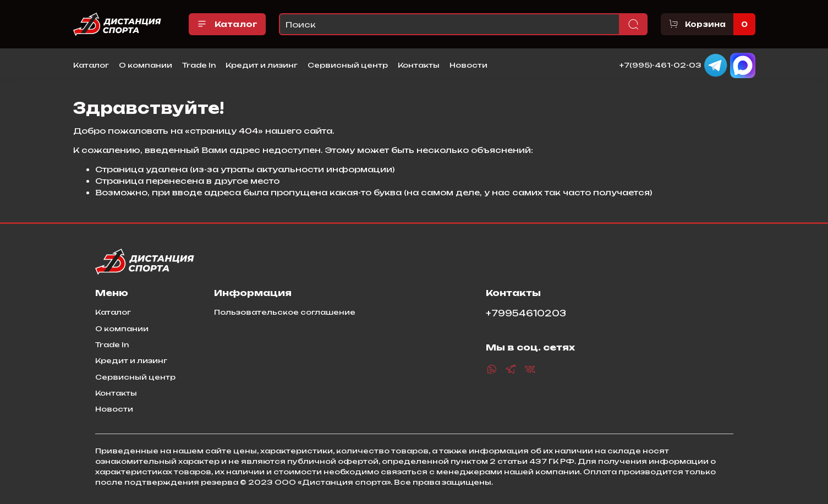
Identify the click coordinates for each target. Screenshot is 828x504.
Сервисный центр (348, 65)
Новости (468, 65)
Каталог (227, 24)
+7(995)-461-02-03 (660, 64)
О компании (146, 65)
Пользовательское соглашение (285, 312)
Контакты (419, 65)
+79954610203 (526, 313)
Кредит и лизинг (262, 65)
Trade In (199, 65)
